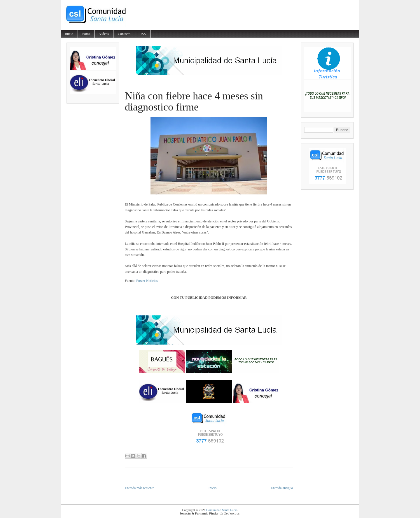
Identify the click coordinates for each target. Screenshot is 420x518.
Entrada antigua (282, 488)
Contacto (124, 34)
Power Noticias (147, 281)
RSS (142, 34)
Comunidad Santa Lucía (222, 510)
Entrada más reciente (140, 488)
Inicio (69, 34)
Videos (104, 34)
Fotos (86, 34)
